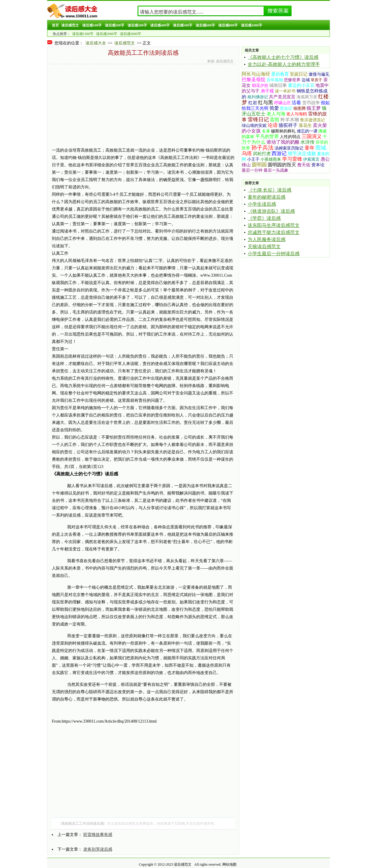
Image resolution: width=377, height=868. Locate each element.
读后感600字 (205, 25)
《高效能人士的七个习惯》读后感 (283, 57)
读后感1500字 (83, 34)
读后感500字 (183, 25)
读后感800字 (228, 25)
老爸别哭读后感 (98, 849)
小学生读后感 (262, 204)
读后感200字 (115, 25)
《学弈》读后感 (264, 218)
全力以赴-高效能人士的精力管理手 (284, 64)
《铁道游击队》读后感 (271, 211)
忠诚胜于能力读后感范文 (274, 232)
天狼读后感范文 (264, 247)
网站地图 (229, 864)
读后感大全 (96, 43)
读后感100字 (92, 25)
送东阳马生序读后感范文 (274, 225)
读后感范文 (70, 25)
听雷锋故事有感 (98, 835)
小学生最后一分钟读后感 (274, 254)
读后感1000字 (252, 25)
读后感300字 (137, 25)
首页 (55, 25)
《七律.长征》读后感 (269, 190)
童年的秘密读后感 (267, 197)
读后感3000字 (130, 34)
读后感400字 (160, 25)
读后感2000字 (107, 34)
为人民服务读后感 (267, 239)
